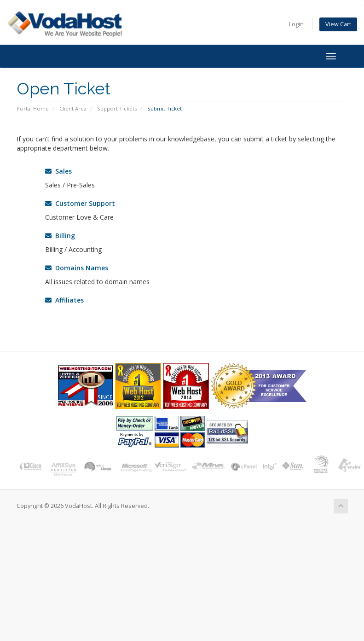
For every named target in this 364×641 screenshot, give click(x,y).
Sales (58, 171)
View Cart (338, 24)
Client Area (73, 108)
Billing (60, 236)
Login (296, 24)
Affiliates (64, 300)
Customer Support (80, 203)
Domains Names (77, 268)
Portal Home (33, 108)
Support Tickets (117, 108)
